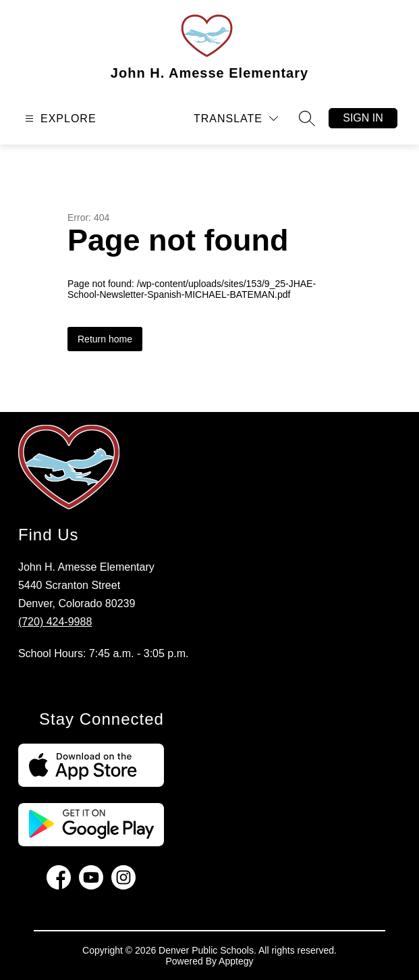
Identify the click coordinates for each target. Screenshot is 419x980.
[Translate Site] (236, 119)
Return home (105, 339)
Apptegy (236, 961)
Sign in (363, 118)
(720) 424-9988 (55, 622)
